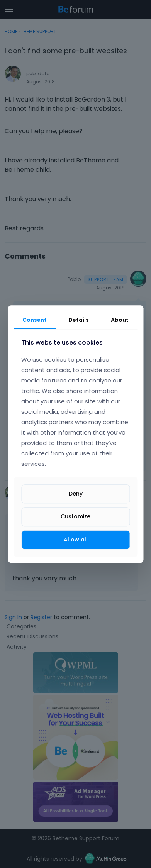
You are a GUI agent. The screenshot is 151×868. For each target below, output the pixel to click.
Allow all (76, 540)
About (120, 320)
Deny (76, 494)
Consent (35, 320)
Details (79, 320)
